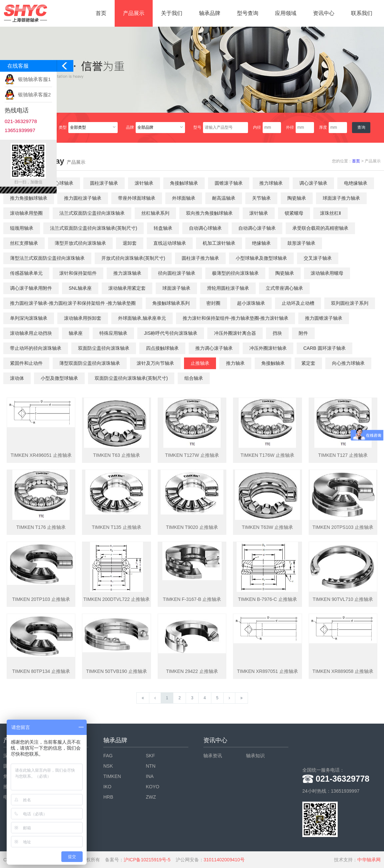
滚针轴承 (144, 183)
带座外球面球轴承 (137, 198)
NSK (108, 766)
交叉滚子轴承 (318, 258)
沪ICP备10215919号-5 (147, 860)
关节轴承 (261, 198)
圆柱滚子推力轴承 (200, 258)
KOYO (153, 787)
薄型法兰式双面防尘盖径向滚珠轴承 (47, 258)
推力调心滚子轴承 (214, 348)
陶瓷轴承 (297, 198)
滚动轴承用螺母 (327, 273)
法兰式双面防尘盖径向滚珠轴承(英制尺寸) (93, 228)
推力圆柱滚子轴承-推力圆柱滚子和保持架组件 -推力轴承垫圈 (73, 303)
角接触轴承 (273, 363)
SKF (150, 756)
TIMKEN (112, 776)
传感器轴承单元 (26, 273)
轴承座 (76, 333)
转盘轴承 (163, 228)
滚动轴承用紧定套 (127, 288)
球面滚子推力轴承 (341, 198)
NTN (151, 766)
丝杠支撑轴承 (24, 243)
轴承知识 (255, 756)
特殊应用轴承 (113, 333)
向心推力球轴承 (348, 363)
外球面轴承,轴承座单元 (142, 318)
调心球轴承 (62, 183)
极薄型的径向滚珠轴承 (235, 273)
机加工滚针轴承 (219, 243)
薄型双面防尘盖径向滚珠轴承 (90, 363)
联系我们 (362, 13)
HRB (108, 797)
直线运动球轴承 (170, 243)
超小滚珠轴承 (251, 303)
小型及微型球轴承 (59, 378)
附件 (303, 333)
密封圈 (213, 303)
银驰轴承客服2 (34, 95)
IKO (107, 787)
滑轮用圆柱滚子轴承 (228, 288)
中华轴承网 (369, 860)
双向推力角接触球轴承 (209, 213)
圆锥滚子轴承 (229, 183)
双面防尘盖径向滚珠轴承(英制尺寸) (131, 378)
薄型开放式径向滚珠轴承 (80, 243)
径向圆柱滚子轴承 (177, 273)
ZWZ (151, 797)
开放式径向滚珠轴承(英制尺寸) (133, 258)
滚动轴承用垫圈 (26, 213)
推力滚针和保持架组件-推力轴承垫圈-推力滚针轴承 (235, 318)
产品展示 (134, 13)
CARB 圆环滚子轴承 (324, 348)
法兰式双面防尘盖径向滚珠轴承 (92, 213)
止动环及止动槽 (298, 303)
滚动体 (17, 378)
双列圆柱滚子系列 (350, 303)
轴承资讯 (213, 756)
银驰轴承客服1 (34, 79)
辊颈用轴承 (22, 228)
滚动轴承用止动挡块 (31, 333)
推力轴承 (235, 363)
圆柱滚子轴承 (104, 183)
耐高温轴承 (224, 198)
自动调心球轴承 (205, 228)
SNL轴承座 (80, 288)
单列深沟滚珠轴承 (29, 318)
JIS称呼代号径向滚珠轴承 (171, 333)
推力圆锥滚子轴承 (324, 318)
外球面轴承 (184, 198)
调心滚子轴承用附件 (31, 288)
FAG (108, 756)
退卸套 (130, 243)
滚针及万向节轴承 (155, 363)
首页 (101, 13)
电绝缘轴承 (356, 183)
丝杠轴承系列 (155, 213)
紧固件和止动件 (26, 363)
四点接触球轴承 (162, 348)
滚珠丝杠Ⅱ (330, 213)
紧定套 (308, 363)
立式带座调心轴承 (284, 288)
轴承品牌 (210, 13)
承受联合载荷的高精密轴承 (320, 228)
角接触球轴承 (184, 183)
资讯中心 (324, 13)
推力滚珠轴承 (127, 273)
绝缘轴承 (261, 243)
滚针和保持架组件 (78, 273)
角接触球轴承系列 (171, 303)
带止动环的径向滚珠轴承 (36, 348)
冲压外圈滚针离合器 (235, 333)
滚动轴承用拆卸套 (83, 318)
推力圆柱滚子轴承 (83, 198)
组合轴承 (194, 378)
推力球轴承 (271, 183)
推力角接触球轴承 (29, 198)
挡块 (277, 333)
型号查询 (248, 13)
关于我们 (172, 13)
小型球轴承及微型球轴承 (261, 258)
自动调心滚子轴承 (257, 228)
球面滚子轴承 (176, 288)
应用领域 (286, 13)
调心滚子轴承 (313, 183)
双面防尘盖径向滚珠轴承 (104, 348)
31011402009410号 (224, 860)
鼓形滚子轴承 (301, 243)
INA (150, 776)
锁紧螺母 (294, 213)
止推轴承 (200, 363)
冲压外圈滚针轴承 (268, 348)
